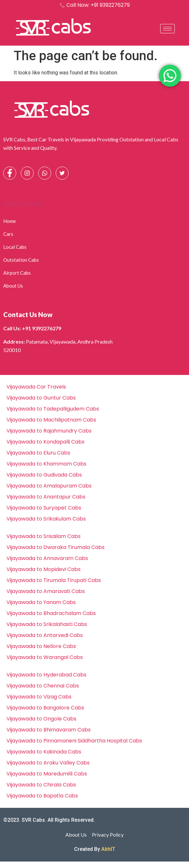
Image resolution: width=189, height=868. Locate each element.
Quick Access (23, 203)
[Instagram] (27, 173)
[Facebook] (10, 173)
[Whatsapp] (45, 173)
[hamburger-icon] (167, 29)
